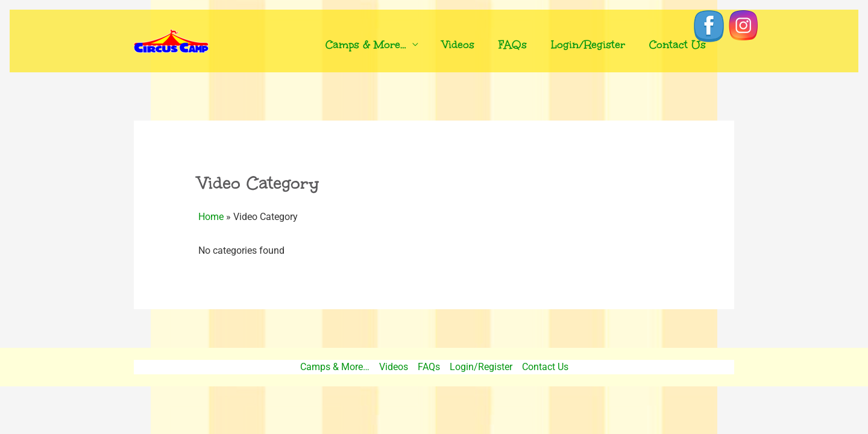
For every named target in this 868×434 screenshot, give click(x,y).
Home (211, 217)
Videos (458, 45)
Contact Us (678, 45)
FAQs (513, 45)
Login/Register (588, 45)
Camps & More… (366, 45)
